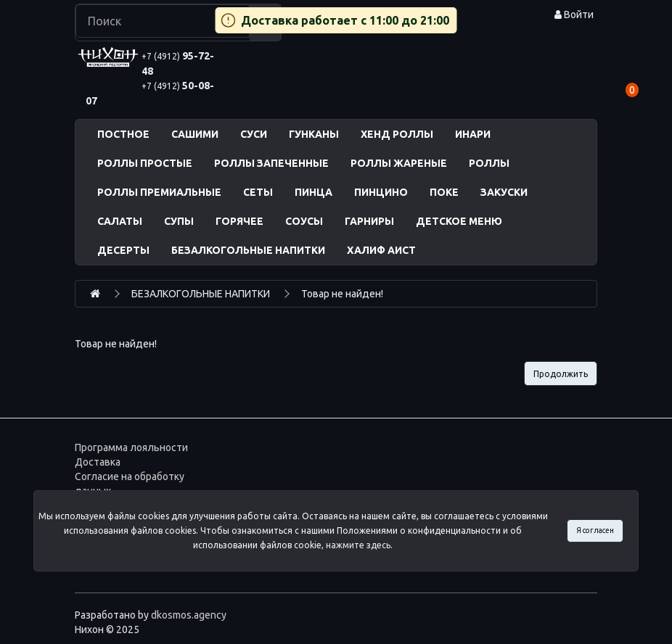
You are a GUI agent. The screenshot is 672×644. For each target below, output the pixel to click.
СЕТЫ (258, 192)
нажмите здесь (358, 545)
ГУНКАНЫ (314, 134)
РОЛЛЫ (489, 163)
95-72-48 (178, 63)
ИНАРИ (473, 134)
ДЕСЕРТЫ (123, 250)
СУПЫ (179, 221)
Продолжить (561, 374)
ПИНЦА (314, 192)
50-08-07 (150, 93)
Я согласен (595, 530)
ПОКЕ (444, 192)
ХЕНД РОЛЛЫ (397, 134)
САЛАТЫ (120, 221)
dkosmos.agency (189, 615)
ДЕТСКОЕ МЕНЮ (459, 221)
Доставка (98, 462)
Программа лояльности (131, 447)
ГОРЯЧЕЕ (239, 221)
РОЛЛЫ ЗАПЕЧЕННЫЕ (271, 163)
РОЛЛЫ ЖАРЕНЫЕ (399, 163)
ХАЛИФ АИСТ (381, 250)
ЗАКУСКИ (504, 192)
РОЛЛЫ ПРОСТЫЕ (145, 163)
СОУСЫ (304, 221)
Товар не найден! (342, 294)
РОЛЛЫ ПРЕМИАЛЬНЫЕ (159, 192)
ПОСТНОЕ (123, 134)
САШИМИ (195, 134)
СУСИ (254, 134)
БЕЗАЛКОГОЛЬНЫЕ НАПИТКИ (248, 250)
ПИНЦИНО (381, 192)
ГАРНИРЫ (369, 221)
